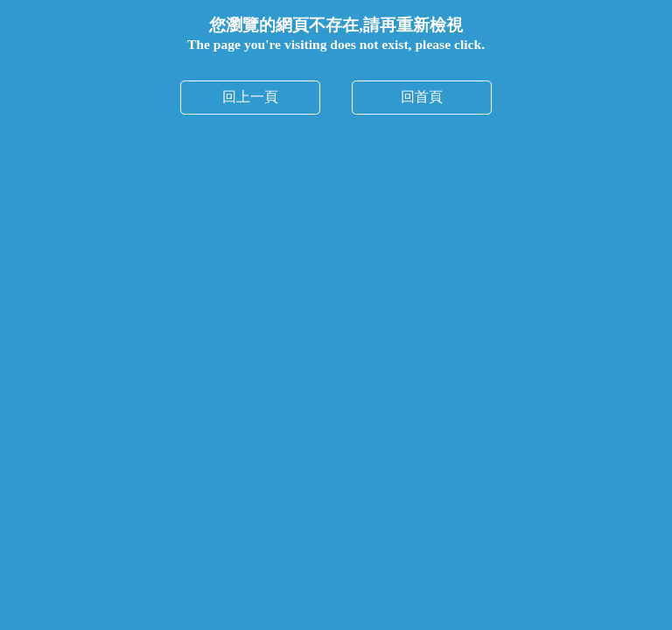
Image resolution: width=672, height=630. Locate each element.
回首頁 (422, 97)
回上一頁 (250, 97)
